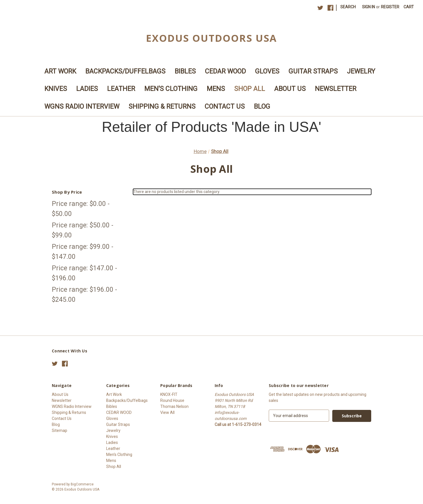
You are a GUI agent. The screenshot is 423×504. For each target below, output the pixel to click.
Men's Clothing (171, 89)
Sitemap (60, 430)
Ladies (87, 89)
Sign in (368, 7)
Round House (172, 400)
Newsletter (336, 89)
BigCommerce (82, 484)
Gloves (267, 71)
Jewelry (361, 71)
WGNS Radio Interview (82, 107)
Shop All (250, 89)
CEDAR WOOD (225, 71)
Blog (262, 107)
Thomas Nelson (174, 406)
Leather (121, 89)
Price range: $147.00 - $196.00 (84, 273)
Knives (56, 89)
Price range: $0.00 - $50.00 (81, 209)
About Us (290, 89)
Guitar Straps (313, 71)
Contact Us (225, 107)
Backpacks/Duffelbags (125, 71)
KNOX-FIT (169, 394)
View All (167, 412)
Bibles (185, 71)
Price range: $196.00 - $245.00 (84, 295)
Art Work (60, 71)
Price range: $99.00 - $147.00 (83, 252)
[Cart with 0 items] (409, 7)
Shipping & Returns (162, 107)
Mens (216, 89)
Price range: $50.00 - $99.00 (83, 230)
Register (390, 7)
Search (348, 7)
